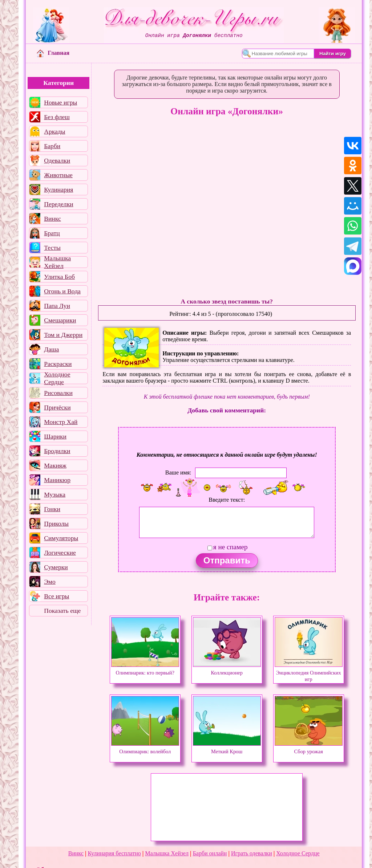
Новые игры (60, 102)
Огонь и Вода (62, 291)
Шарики (55, 436)
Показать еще (62, 611)
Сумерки (56, 567)
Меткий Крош (227, 748)
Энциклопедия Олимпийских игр (309, 673)
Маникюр (57, 480)
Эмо (50, 582)
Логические (60, 553)
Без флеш (57, 117)
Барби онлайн (210, 853)
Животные (58, 175)
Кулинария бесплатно (114, 853)
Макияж (55, 465)
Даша (51, 349)
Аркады (54, 131)
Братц (52, 233)
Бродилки (57, 451)
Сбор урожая (309, 748)
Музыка (55, 494)
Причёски (57, 407)
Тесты (52, 248)
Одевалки (57, 160)
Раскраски (58, 364)
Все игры (56, 596)
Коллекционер (227, 669)
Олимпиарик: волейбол (145, 748)
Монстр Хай (61, 422)
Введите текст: (227, 500)
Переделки (58, 204)
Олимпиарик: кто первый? (145, 669)
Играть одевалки (252, 853)
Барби (52, 146)
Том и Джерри (63, 335)
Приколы (56, 523)
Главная (53, 53)
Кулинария (58, 190)
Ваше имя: (178, 472)
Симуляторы (61, 538)
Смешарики (60, 320)
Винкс (52, 219)
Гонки (52, 509)
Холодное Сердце (57, 378)
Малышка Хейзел (57, 262)
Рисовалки (58, 393)
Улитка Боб (59, 277)
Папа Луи (57, 306)
